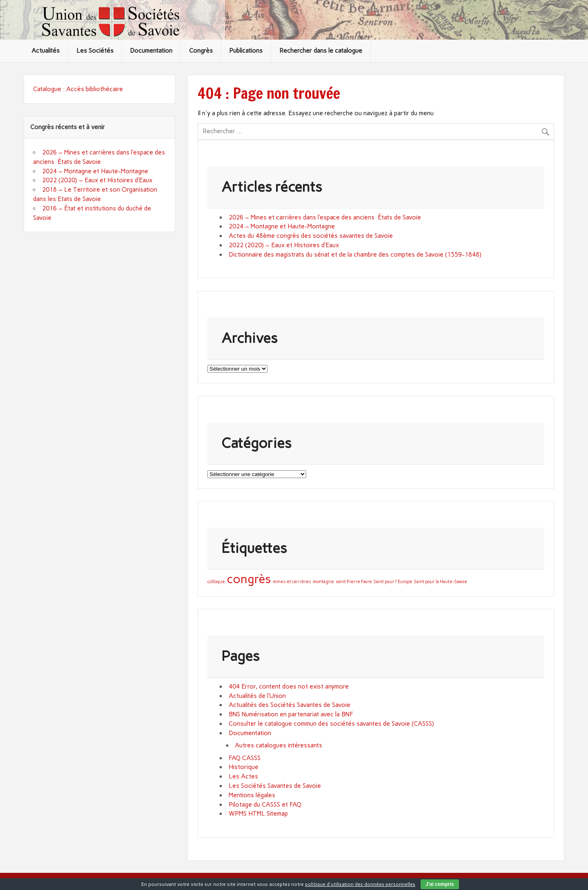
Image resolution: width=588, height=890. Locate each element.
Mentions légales (252, 795)
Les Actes (243, 776)
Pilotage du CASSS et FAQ (265, 805)
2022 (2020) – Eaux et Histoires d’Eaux (284, 245)
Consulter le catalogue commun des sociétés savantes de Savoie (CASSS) (331, 724)
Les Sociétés (95, 51)
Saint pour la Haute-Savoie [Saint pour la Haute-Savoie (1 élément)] (441, 582)
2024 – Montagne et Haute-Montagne (282, 226)
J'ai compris (440, 884)
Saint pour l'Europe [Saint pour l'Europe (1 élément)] (393, 582)
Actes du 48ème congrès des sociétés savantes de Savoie (311, 236)
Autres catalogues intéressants (278, 745)
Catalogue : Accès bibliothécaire (78, 89)
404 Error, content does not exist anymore (289, 687)
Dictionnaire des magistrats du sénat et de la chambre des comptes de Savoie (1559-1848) (355, 255)
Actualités (46, 51)
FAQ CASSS (245, 758)
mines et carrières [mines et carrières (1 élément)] (292, 582)
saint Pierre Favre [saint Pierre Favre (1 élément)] (354, 582)
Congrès (201, 51)
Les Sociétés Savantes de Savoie (275, 786)
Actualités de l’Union (257, 696)
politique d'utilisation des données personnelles (360, 884)
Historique (244, 767)
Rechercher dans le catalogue (321, 51)
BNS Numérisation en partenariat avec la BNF (291, 714)
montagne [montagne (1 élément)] (323, 582)
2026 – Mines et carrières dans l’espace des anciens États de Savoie (325, 217)
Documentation (151, 51)
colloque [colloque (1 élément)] (216, 582)
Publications (246, 51)
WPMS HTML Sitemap (258, 814)
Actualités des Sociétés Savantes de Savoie (290, 705)
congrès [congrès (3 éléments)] (249, 579)
